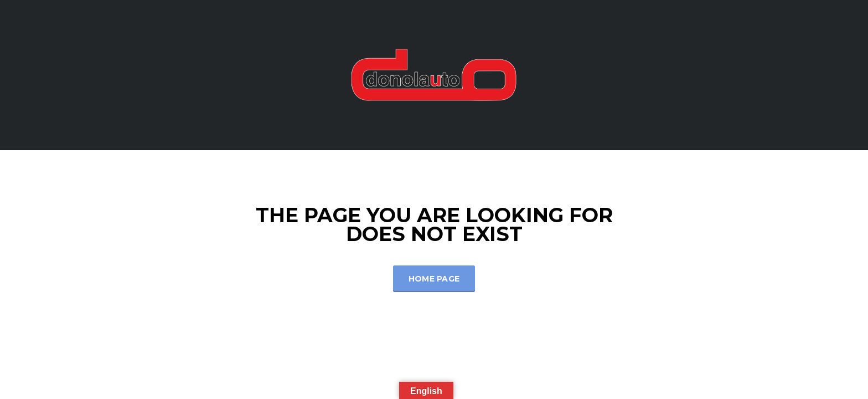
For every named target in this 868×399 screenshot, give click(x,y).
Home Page (434, 279)
